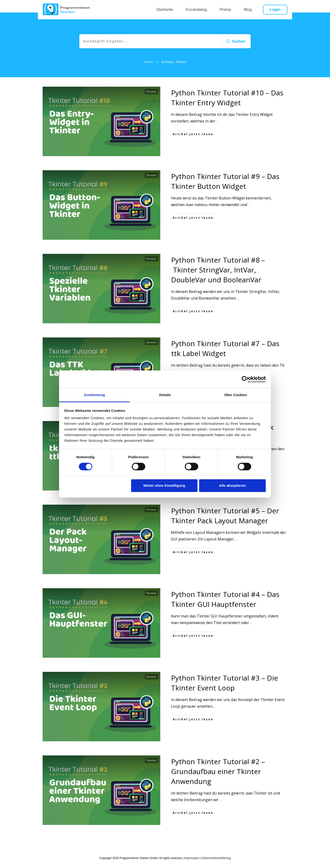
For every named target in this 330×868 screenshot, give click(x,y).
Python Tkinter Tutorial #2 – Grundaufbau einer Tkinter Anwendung (218, 778)
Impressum (192, 858)
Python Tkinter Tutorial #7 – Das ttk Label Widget (225, 355)
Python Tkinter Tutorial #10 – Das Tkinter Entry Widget (227, 104)
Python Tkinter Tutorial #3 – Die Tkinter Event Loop (225, 690)
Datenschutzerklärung (216, 858)
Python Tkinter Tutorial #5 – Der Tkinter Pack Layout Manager (225, 522)
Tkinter (151, 98)
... (217, 128)
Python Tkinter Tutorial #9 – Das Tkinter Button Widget (225, 188)
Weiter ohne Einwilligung (164, 485)
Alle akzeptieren (232, 485)
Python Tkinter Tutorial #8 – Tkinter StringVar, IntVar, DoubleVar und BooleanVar (218, 277)
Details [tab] (165, 395)
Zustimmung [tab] (94, 395)
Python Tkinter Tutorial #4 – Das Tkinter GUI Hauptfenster (225, 606)
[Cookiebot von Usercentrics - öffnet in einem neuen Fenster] (245, 379)
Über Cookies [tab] (236, 395)
